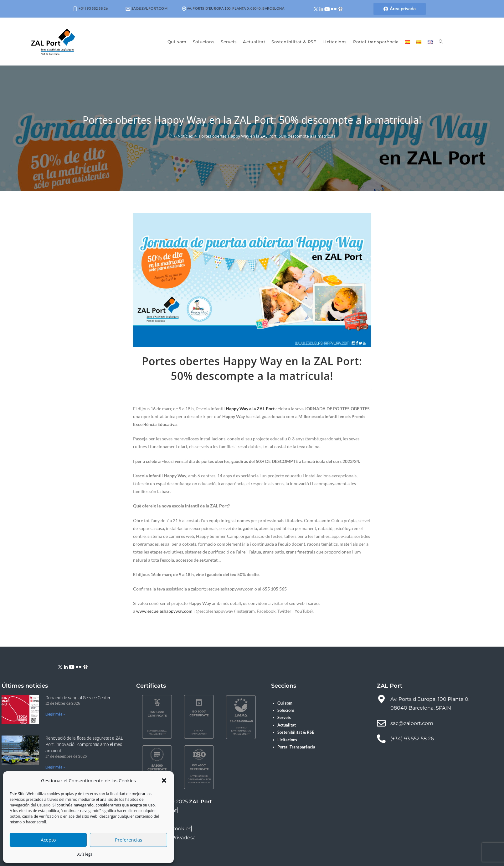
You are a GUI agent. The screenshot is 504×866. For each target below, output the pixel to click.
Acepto (48, 840)
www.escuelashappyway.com (164, 611)
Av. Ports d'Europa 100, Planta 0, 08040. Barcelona (233, 8)
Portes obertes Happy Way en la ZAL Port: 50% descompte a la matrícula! (268, 136)
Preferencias (129, 840)
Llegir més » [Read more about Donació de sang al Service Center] (55, 714)
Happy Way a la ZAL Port (250, 409)
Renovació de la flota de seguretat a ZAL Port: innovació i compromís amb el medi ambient (84, 744)
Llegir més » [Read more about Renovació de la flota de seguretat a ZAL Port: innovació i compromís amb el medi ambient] (55, 767)
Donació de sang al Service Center (78, 698)
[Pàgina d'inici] (170, 136)
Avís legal (85, 854)
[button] (164, 780)
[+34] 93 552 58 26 (91, 8)
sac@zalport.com (147, 8)
